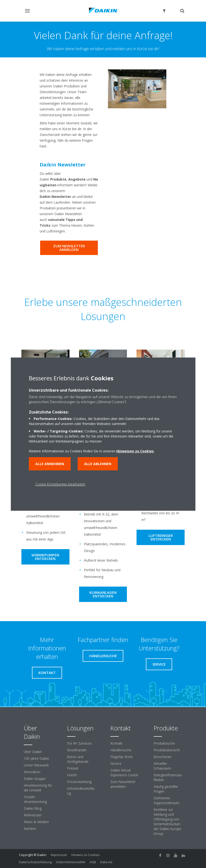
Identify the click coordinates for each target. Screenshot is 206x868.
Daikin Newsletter (63, 165)
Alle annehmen (50, 464)
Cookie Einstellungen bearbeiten (60, 484)
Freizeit (73, 768)
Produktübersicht (167, 750)
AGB (93, 862)
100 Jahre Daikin (36, 758)
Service (116, 763)
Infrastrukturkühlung (81, 791)
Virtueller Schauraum (162, 766)
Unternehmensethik (71, 862)
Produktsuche (164, 743)
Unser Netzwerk (36, 765)
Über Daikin (33, 752)
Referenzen (33, 815)
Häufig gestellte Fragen (166, 789)
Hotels (72, 775)
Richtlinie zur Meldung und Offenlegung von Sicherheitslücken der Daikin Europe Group (167, 822)
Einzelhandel (77, 750)
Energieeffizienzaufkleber (168, 777)
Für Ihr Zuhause (79, 743)
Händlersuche (121, 750)
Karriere (30, 829)
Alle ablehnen (98, 464)
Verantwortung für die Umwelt (38, 788)
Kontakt (116, 743)
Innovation (32, 772)
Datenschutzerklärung (35, 862)
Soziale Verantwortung (35, 799)
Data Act (106, 862)
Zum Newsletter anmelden (123, 784)
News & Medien (36, 822)
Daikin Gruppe (35, 779)
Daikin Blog (33, 808)
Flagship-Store (122, 757)
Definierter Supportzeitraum (167, 800)
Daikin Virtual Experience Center (124, 773)
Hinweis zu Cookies (86, 855)
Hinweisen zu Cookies (135, 451)
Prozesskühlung (79, 782)
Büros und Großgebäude (78, 759)
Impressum (59, 855)
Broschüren (163, 757)
